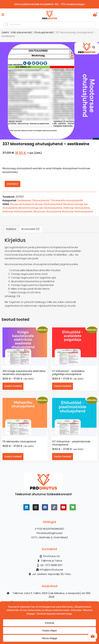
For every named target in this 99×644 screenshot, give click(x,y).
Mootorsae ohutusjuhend (47, 212)
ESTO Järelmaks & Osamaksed (50, 537)
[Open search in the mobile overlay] (50, 25)
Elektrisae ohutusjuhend (76, 208)
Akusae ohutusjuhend (22, 204)
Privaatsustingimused (49, 533)
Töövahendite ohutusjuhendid (67, 200)
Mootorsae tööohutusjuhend (77, 212)
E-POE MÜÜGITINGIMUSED (50, 529)
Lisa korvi (12, 184)
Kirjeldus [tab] (11, 229)
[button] (94, 47)
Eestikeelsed (24, 200)
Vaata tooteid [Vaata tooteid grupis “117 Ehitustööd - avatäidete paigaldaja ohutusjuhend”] (63, 386)
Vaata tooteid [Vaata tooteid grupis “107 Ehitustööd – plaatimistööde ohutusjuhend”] (63, 456)
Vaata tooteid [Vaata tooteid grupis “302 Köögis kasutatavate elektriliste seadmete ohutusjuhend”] (13, 386)
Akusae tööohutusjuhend (48, 204)
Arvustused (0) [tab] (30, 229)
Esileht (5, 32)
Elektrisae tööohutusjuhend (17, 212)
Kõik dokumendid (21, 32)
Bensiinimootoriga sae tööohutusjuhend (40, 208)
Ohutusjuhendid (44, 32)
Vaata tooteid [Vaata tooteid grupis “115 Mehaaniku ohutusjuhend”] (13, 456)
